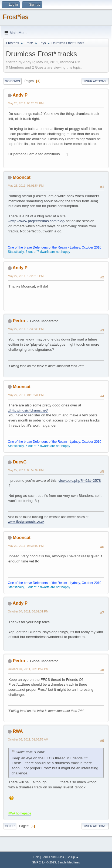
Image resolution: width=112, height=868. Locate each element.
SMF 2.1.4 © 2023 (44, 862)
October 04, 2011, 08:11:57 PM (28, 669)
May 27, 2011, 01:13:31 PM (26, 395)
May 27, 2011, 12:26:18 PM (26, 276)
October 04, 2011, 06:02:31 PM (28, 611)
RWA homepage (20, 813)
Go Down (12, 81)
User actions (95, 81)
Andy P (20, 95)
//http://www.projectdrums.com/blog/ (37, 221)
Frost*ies (16, 17)
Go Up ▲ (72, 857)
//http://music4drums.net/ (28, 410)
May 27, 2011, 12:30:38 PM (26, 329)
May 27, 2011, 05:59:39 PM (26, 470)
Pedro (19, 321)
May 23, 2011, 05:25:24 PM (26, 103)
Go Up (10, 826)
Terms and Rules (53, 857)
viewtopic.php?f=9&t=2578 (80, 481)
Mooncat (22, 177)
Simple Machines (69, 862)
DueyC (20, 462)
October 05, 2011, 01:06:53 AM (28, 739)
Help (36, 857)
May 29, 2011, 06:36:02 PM (26, 546)
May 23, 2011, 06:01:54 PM (26, 186)
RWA (18, 731)
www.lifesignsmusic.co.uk (26, 522)
